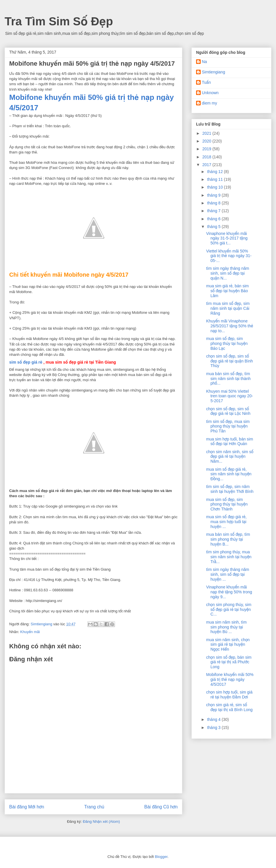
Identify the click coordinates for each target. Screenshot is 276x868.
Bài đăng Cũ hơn (161, 807)
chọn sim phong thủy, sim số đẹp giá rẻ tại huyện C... (229, 609)
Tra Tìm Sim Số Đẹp (59, 21)
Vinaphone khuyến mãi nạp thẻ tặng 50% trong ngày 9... (229, 592)
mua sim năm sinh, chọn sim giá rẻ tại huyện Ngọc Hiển (228, 645)
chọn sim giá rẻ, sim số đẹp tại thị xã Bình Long (229, 707)
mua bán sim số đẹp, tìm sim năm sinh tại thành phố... (228, 379)
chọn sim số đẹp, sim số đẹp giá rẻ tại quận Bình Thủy (230, 361)
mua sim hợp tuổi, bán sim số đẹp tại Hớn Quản (230, 441)
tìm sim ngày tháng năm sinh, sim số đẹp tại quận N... (228, 273)
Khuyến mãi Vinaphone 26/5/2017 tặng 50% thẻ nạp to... (230, 326)
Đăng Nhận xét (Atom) (101, 822)
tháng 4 (214, 719)
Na (204, 62)
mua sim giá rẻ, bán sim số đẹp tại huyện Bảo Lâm (227, 291)
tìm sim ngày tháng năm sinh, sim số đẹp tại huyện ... (228, 574)
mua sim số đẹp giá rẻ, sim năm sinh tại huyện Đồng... (229, 474)
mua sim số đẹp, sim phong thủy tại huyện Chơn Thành (227, 504)
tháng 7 (214, 211)
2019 (207, 149)
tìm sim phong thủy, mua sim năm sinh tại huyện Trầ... (229, 557)
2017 (207, 165)
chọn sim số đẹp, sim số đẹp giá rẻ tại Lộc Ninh (228, 411)
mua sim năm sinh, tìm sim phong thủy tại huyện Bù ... (226, 627)
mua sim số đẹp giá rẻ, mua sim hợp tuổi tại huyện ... (226, 522)
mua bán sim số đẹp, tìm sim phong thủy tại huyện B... (228, 539)
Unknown (210, 93)
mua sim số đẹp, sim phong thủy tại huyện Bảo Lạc (227, 343)
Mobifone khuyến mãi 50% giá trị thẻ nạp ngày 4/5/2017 (230, 679)
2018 (207, 157)
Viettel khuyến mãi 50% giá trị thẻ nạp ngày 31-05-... (229, 256)
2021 (207, 133)
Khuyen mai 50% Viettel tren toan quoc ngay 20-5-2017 (230, 396)
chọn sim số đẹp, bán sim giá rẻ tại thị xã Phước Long (229, 662)
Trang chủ (94, 807)
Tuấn (206, 82)
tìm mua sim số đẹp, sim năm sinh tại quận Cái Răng (228, 308)
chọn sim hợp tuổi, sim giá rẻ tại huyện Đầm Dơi (229, 695)
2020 (207, 141)
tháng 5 (214, 227)
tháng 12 (215, 172)
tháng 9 (214, 195)
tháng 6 (214, 219)
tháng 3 (214, 728)
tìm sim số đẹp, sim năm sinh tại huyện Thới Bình (230, 489)
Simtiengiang (213, 72)
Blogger (161, 857)
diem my (209, 103)
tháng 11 (215, 179)
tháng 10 (215, 187)
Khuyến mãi (30, 632)
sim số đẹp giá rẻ (26, 362)
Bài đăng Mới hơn (27, 807)
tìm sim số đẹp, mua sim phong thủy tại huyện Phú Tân (228, 426)
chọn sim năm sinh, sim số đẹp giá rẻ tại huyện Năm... (230, 457)
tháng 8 (214, 203)
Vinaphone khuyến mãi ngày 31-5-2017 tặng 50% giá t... (227, 238)
